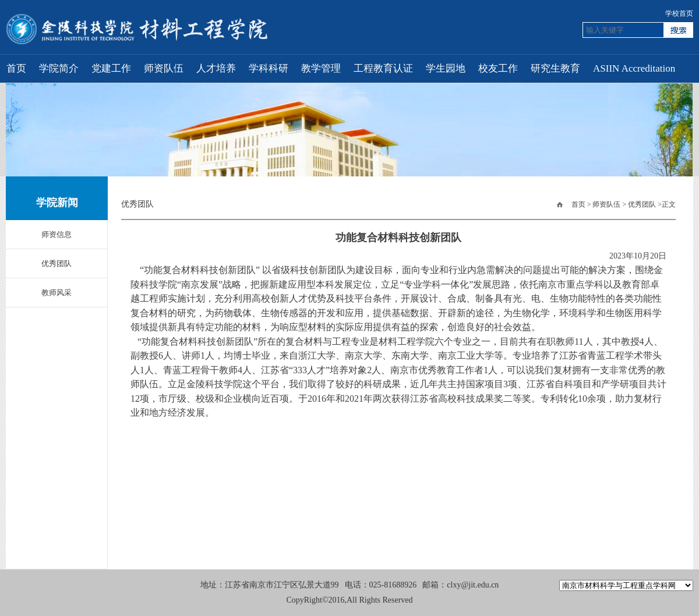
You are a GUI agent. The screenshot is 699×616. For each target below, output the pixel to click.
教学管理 (321, 68)
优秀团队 (642, 204)
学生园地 (446, 68)
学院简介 (59, 68)
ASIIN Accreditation (634, 68)
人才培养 (216, 68)
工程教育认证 (383, 68)
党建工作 (111, 68)
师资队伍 (164, 68)
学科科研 (269, 68)
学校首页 (679, 13)
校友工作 (498, 68)
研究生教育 (555, 68)
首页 (16, 68)
